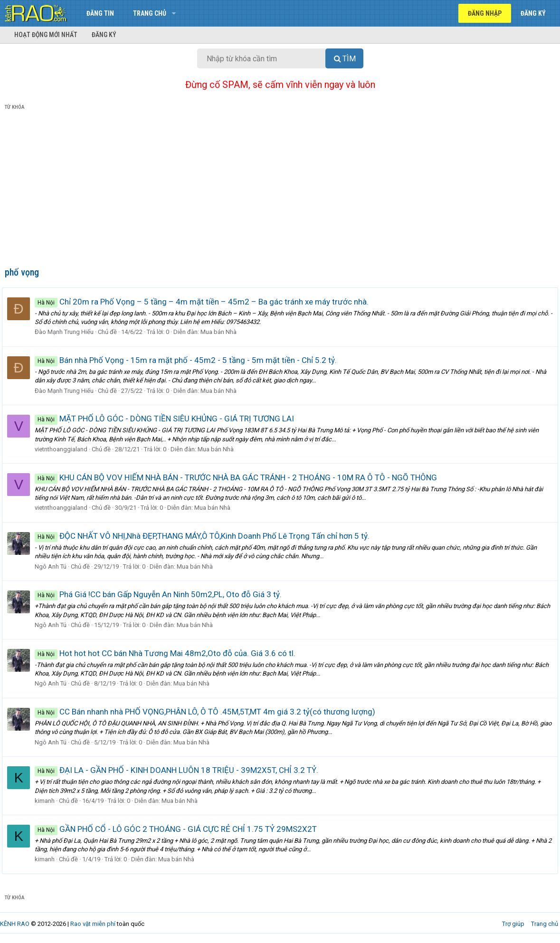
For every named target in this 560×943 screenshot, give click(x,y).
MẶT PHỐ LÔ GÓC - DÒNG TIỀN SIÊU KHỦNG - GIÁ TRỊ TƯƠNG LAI (167, 419)
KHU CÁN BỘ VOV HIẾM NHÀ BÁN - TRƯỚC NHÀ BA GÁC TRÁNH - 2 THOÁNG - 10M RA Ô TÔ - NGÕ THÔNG (239, 477)
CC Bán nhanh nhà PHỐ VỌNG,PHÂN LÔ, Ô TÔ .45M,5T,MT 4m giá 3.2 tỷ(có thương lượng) (208, 712)
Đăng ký (104, 35)
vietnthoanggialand (64, 449)
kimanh (47, 801)
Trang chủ (150, 13)
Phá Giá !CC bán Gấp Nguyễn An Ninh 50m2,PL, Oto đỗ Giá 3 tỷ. (161, 594)
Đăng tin (100, 13)
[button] (174, 13)
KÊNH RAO (15, 924)
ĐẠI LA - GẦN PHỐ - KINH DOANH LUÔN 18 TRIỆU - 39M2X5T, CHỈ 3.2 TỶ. (179, 770)
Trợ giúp (513, 924)
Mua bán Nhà (221, 332)
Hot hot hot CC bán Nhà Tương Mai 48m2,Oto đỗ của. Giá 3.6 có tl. (168, 653)
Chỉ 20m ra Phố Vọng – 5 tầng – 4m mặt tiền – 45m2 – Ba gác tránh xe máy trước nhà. (204, 302)
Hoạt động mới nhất (46, 35)
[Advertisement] (280, 191)
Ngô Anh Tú (53, 567)
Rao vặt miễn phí (93, 924)
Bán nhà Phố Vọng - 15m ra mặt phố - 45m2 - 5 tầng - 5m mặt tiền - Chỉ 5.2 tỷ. (189, 360)
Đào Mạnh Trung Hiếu (67, 332)
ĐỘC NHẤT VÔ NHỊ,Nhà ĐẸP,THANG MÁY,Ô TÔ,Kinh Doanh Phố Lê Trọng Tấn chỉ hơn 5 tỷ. (205, 536)
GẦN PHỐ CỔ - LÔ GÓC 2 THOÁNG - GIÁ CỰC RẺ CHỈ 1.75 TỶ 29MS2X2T (179, 829)
